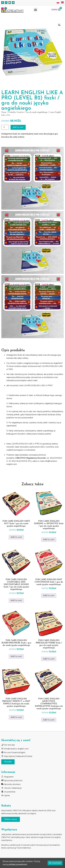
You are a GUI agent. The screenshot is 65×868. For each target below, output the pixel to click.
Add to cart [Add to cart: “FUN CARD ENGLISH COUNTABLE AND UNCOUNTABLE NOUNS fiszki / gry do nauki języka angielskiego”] (16, 601)
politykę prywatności (18, 864)
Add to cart (18, 127)
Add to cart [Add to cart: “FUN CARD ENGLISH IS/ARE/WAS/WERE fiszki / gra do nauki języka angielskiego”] (16, 656)
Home (4, 112)
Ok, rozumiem (55, 863)
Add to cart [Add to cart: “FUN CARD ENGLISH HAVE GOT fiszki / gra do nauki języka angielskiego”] (16, 537)
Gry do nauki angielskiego (37, 112)
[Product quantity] (5, 127)
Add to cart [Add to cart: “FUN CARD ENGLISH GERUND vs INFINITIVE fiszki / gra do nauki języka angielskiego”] (49, 540)
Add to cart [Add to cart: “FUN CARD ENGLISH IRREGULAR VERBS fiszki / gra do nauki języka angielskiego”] (49, 659)
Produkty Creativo (16, 112)
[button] (35, 10)
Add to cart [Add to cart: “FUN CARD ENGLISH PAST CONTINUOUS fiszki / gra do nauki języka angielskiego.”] (49, 596)
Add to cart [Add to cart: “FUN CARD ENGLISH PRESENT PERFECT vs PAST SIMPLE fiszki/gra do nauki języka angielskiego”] (16, 717)
